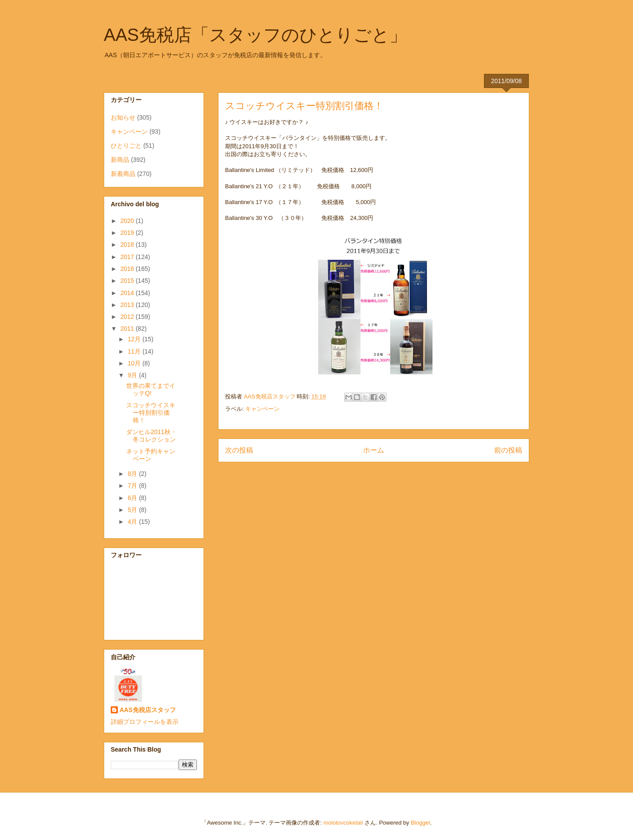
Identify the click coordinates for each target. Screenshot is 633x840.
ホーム (374, 450)
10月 (135, 363)
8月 (133, 474)
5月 (133, 510)
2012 (128, 317)
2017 (128, 257)
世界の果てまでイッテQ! (151, 389)
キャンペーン (262, 409)
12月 (135, 339)
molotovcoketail (343, 823)
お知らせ (123, 117)
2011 (128, 329)
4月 (133, 522)
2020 (128, 221)
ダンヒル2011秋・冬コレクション (151, 436)
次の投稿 (239, 450)
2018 (128, 245)
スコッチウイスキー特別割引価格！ (151, 413)
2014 (128, 293)
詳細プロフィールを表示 (145, 722)
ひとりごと (126, 146)
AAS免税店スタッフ (148, 710)
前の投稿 (508, 450)
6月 (133, 498)
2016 (128, 269)
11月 (135, 351)
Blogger (420, 823)
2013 (128, 305)
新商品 (120, 160)
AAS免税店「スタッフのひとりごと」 (255, 35)
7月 (133, 486)
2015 (128, 281)
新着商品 (123, 174)
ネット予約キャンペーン (151, 455)
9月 (133, 375)
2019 (128, 233)
